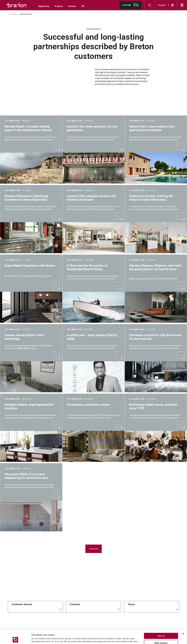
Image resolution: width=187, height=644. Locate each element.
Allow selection (161, 630)
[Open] (182, 5)
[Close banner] (183, 621)
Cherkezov (134, 346)
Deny (161, 637)
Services (72, 6)
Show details (125, 639)
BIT (83, 6)
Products (59, 6)
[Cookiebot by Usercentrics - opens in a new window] (15, 639)
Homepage (13, 14)
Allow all (161, 623)
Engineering (44, 6)
